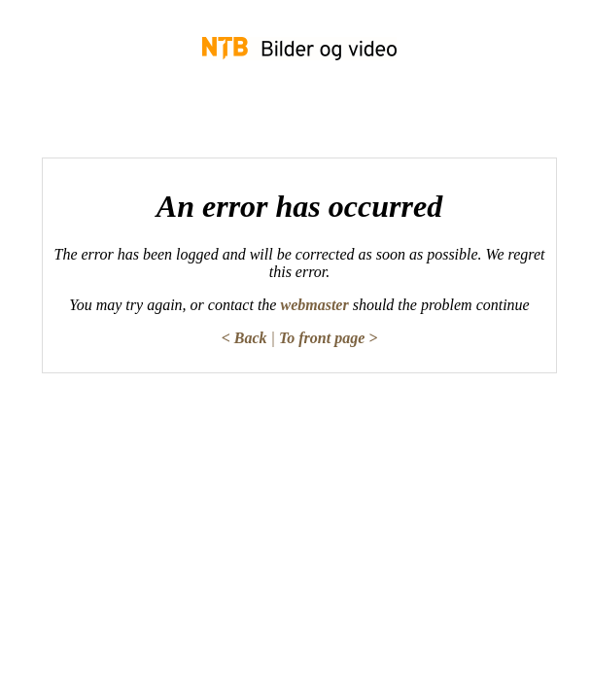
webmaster (314, 305)
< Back (244, 338)
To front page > (328, 338)
